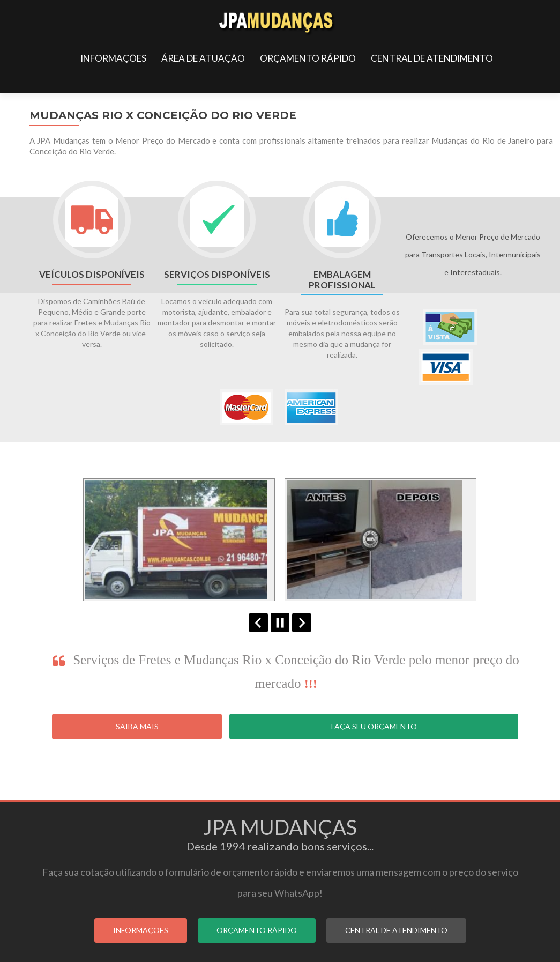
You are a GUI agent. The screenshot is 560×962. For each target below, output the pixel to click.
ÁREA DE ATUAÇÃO (203, 58)
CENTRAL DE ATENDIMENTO (432, 58)
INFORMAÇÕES (113, 58)
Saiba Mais (137, 726)
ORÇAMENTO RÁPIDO (308, 58)
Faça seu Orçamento (374, 726)
